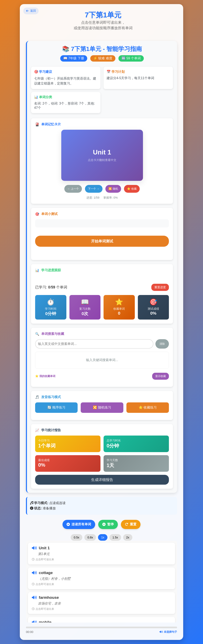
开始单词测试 (102, 241)
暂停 (108, 524)
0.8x (90, 537)
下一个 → (94, 189)
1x (103, 537)
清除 (162, 344)
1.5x (115, 537)
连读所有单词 (79, 524)
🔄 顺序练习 (56, 407)
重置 (131, 524)
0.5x (76, 537)
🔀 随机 (113, 189)
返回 (32, 12)
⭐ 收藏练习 (148, 407)
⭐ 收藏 (132, 189)
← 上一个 (73, 189)
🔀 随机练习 (102, 407)
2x (128, 537)
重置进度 (160, 287)
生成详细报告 (102, 480)
